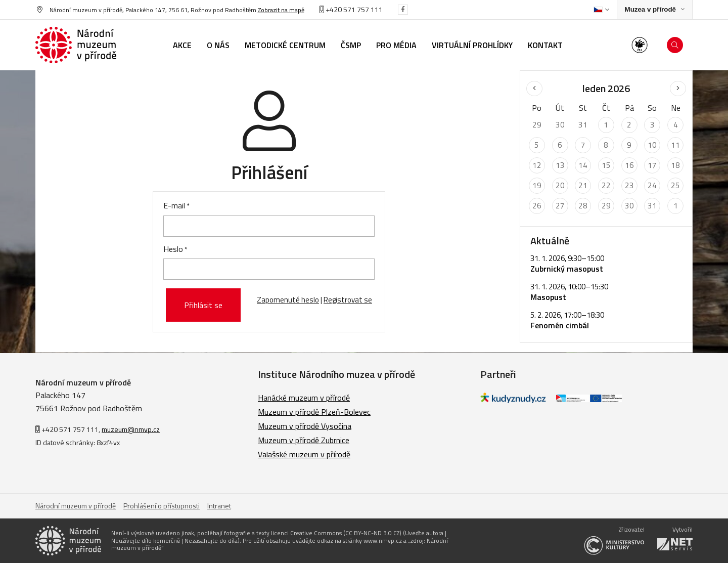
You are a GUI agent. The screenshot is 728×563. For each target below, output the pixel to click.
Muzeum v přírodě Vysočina (305, 426)
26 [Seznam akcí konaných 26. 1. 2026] (537, 206)
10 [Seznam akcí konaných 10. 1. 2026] (652, 145)
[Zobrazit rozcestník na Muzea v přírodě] (655, 10)
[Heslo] (269, 269)
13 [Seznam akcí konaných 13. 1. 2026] (560, 165)
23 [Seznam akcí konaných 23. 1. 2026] (629, 185)
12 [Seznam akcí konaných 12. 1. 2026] (537, 165)
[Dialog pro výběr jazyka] (601, 10)
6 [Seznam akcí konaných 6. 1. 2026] (560, 145)
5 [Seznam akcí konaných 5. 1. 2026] (537, 145)
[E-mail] (269, 226)
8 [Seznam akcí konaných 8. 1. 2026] (606, 145)
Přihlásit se (203, 305)
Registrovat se (348, 300)
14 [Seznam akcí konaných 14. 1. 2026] (583, 165)
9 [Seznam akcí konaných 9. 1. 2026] (629, 145)
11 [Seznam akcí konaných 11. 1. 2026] (675, 145)
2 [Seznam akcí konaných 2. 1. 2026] (629, 125)
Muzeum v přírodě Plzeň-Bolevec (314, 412)
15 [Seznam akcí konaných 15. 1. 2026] (606, 165)
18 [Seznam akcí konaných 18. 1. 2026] (675, 165)
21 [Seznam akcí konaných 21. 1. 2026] (583, 185)
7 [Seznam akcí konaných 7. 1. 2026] (583, 145)
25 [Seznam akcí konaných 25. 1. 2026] (675, 185)
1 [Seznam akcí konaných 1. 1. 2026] (606, 125)
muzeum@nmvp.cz (131, 429)
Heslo (173, 249)
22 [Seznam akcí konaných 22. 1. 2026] (606, 185)
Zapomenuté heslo (288, 300)
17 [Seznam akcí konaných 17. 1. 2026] (652, 165)
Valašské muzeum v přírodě (304, 454)
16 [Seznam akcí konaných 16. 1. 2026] (629, 165)
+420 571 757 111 (351, 9)
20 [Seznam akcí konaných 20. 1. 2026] (560, 185)
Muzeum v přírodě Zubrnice (304, 440)
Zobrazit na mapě (281, 10)
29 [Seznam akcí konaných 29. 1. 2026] (606, 206)
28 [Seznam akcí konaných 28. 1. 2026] (583, 206)
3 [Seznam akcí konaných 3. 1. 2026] (652, 125)
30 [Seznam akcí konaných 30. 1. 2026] (629, 206)
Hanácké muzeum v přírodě (304, 398)
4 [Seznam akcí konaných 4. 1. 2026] (676, 125)
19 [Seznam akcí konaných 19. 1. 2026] (537, 185)
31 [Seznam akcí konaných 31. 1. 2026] (652, 206)
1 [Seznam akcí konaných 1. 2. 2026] (676, 206)
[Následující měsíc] (678, 89)
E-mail (174, 205)
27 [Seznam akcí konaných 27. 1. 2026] (560, 206)
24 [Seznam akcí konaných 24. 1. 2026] (652, 185)
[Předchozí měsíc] (534, 89)
